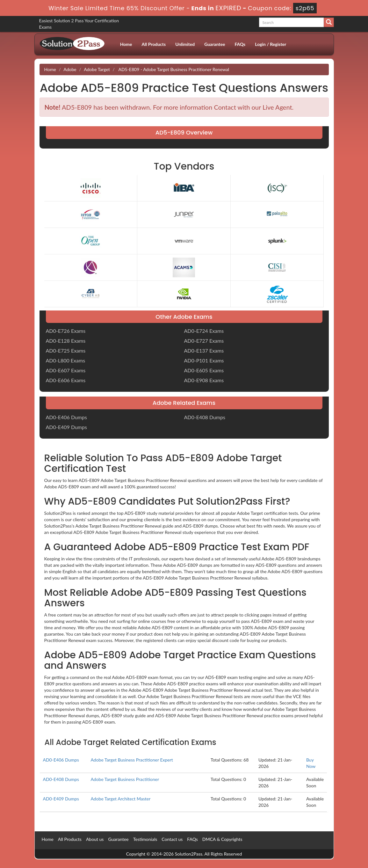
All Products (154, 44)
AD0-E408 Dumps (205, 417)
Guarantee (215, 44)
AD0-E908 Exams (204, 380)
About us (95, 839)
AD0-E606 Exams (66, 380)
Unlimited (185, 44)
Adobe (70, 69)
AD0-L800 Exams (66, 360)
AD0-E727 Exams (204, 341)
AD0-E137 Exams (204, 350)
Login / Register (271, 44)
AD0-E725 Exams (66, 350)
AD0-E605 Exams (204, 370)
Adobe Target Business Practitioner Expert (132, 760)
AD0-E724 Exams (204, 331)
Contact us (172, 839)
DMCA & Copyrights (222, 839)
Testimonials (145, 839)
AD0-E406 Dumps (66, 417)
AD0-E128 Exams (66, 341)
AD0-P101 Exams (204, 360)
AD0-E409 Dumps (66, 427)
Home (126, 44)
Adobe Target (97, 69)
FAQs (240, 44)
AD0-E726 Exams (66, 331)
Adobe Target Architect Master (120, 799)
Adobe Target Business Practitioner (125, 779)
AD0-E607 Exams (66, 370)
